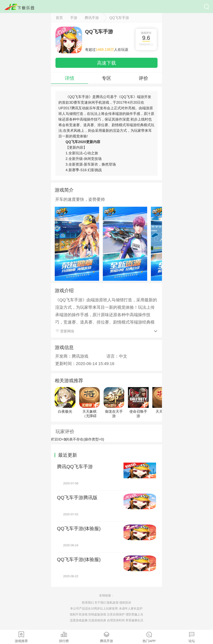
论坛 (192, 637)
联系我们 (88, 603)
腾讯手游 (92, 18)
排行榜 (64, 637)
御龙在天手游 (114, 402)
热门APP (149, 637)
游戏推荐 (21, 637)
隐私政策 (113, 603)
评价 (143, 78)
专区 (106, 78)
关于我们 (100, 603)
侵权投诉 (125, 603)
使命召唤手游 (138, 402)
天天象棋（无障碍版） (89, 405)
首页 (59, 18)
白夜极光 (65, 400)
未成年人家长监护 (131, 608)
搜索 (206, 7)
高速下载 (106, 63)
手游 (74, 18)
